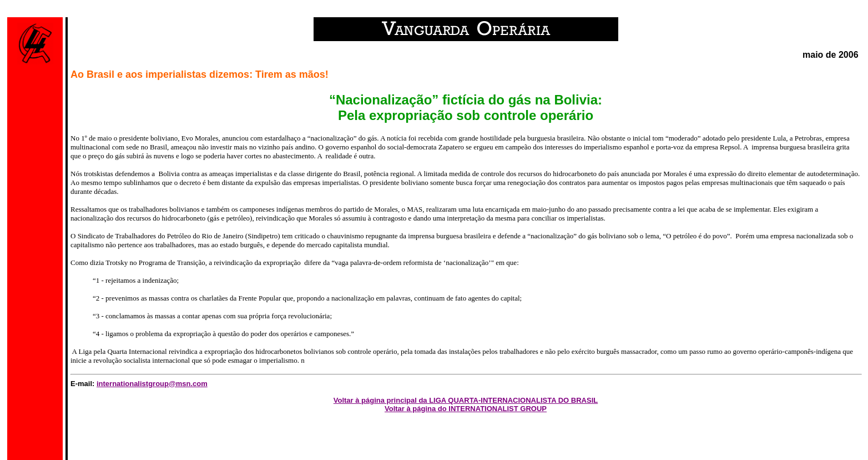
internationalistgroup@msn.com (152, 384)
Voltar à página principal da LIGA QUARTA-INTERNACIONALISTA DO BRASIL (466, 400)
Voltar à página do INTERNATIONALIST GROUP (466, 409)
